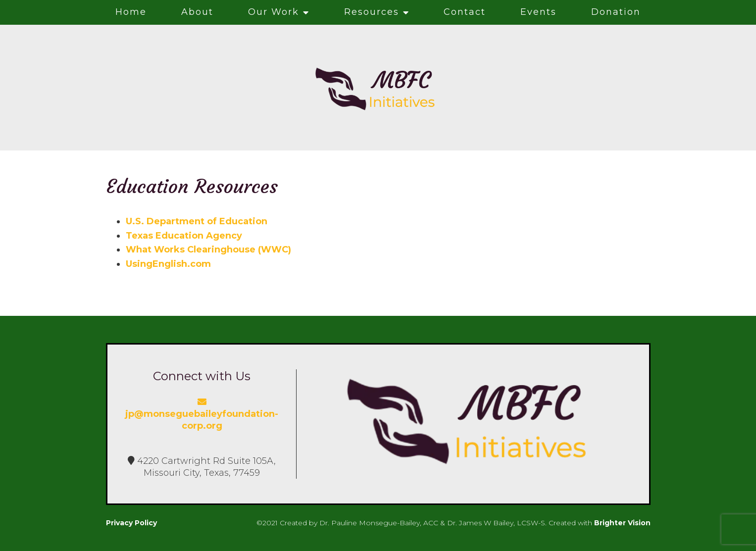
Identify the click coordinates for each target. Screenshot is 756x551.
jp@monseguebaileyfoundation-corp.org (202, 414)
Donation (616, 12)
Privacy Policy (131, 523)
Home (131, 12)
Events (538, 12)
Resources (372, 12)
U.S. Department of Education (197, 221)
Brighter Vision (622, 523)
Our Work (274, 12)
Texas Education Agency (184, 236)
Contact (465, 12)
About (197, 12)
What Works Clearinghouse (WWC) (208, 250)
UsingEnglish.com (168, 264)
